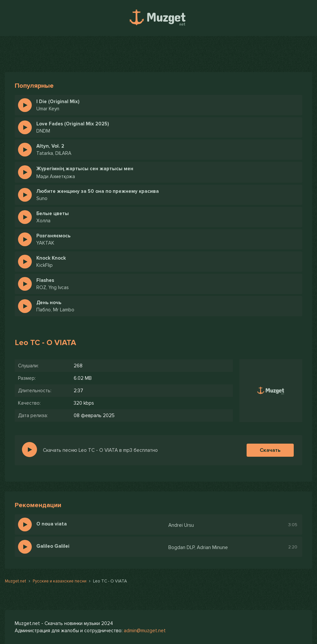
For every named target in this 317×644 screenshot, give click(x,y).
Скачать (270, 450)
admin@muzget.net (145, 631)
